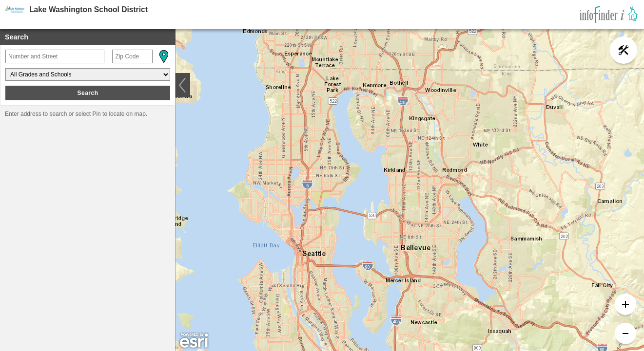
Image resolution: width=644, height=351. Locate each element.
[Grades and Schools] (88, 74)
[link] (609, 15)
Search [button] (88, 93)
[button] (163, 56)
